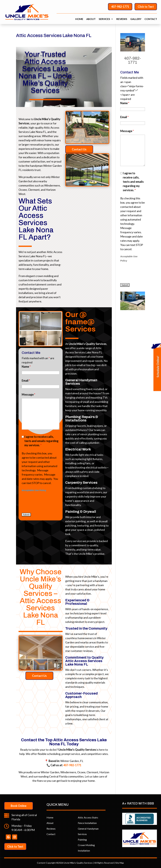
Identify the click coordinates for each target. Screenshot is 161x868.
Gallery (136, 19)
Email (28, 355)
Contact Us (85, 149)
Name (28, 347)
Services (104, 19)
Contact (151, 19)
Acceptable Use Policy (36, 405)
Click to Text (146, 7)
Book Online (19, 806)
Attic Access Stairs (88, 817)
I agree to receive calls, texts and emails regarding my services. (41, 385)
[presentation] (44, 410)
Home (79, 19)
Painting (82, 840)
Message (30, 363)
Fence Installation (87, 823)
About (91, 19)
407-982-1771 (120, 7)
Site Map (120, 863)
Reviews (122, 19)
